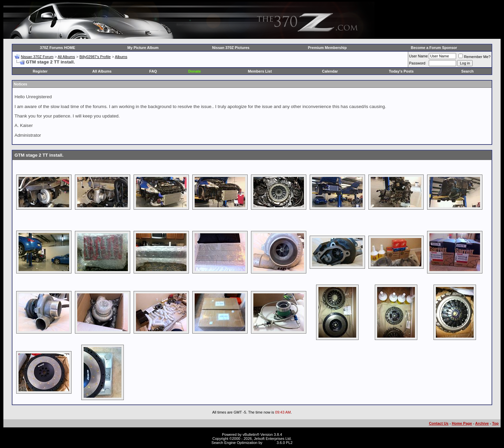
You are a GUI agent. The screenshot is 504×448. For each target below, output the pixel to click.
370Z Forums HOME (58, 48)
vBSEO (270, 443)
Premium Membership (327, 48)
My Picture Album (143, 48)
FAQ (153, 71)
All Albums (66, 57)
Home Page (462, 423)
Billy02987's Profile (95, 57)
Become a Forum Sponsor (434, 48)
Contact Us (439, 423)
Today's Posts (401, 71)
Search (467, 71)
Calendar (330, 71)
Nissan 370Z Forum (37, 57)
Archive (482, 423)
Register (40, 71)
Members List (260, 71)
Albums (121, 57)
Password (417, 63)
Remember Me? (474, 57)
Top (495, 423)
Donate (194, 71)
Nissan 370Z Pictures (231, 48)
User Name (419, 56)
